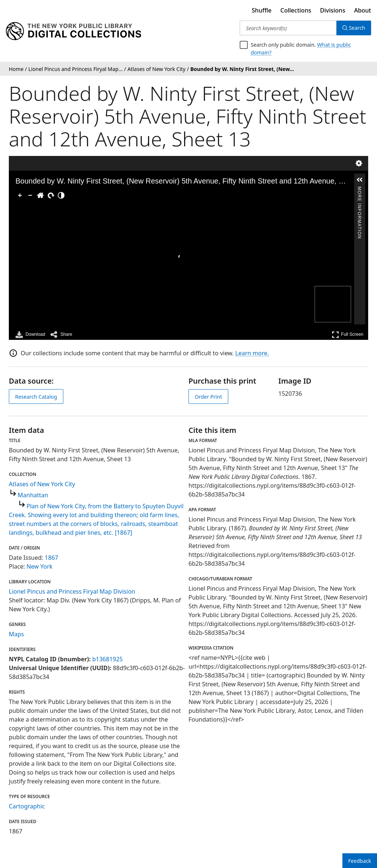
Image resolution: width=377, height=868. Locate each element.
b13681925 (107, 659)
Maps (16, 634)
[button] (360, 180)
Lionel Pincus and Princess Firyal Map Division (72, 591)
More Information (359, 190)
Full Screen (348, 335)
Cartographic (27, 806)
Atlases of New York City (42, 484)
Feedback (360, 861)
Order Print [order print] (208, 397)
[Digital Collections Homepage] (73, 31)
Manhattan (33, 495)
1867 (52, 558)
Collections (296, 10)
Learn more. (252, 353)
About (363, 10)
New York (40, 566)
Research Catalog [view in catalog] (36, 397)
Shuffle (262, 10)
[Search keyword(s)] (288, 28)
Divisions (332, 10)
